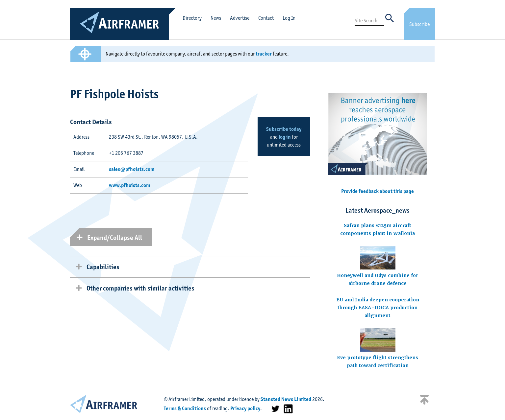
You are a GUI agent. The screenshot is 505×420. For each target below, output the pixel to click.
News (216, 18)
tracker (264, 54)
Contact (266, 18)
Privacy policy (245, 408)
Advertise (240, 18)
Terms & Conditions (185, 408)
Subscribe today (284, 129)
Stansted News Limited (286, 399)
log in (285, 137)
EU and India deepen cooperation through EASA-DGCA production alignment (378, 308)
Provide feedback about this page (378, 191)
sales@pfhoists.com (132, 169)
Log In (289, 18)
